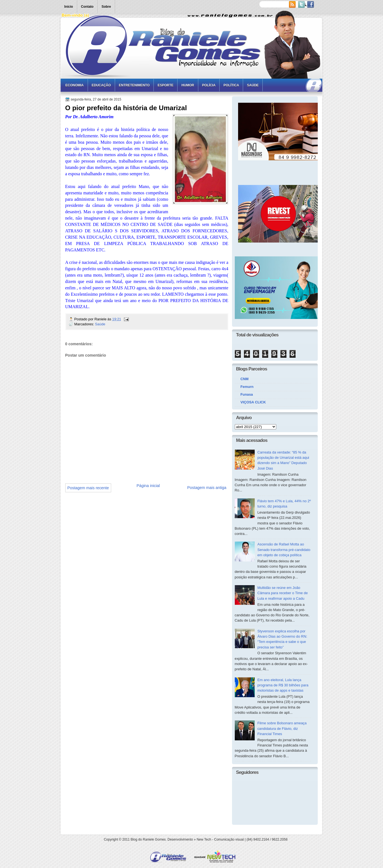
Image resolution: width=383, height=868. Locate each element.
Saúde (253, 85)
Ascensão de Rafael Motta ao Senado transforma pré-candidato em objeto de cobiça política (284, 550)
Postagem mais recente (88, 488)
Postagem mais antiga (207, 488)
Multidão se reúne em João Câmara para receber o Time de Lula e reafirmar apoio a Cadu (283, 593)
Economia (75, 85)
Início (69, 7)
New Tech (204, 839)
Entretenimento (134, 85)
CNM (245, 379)
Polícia (209, 85)
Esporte (166, 85)
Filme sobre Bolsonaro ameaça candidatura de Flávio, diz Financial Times (282, 728)
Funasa (247, 394)
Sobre (106, 7)
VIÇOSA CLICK (253, 402)
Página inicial (148, 486)
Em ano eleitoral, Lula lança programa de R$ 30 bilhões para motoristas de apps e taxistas (283, 685)
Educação (101, 85)
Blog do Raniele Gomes (148, 839)
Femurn (247, 387)
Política (231, 85)
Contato (87, 7)
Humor (188, 85)
